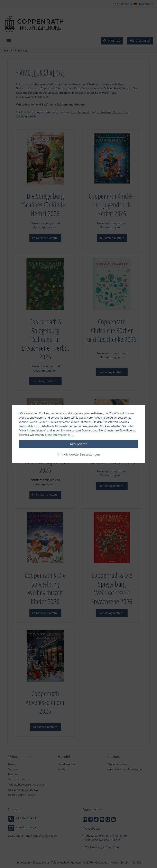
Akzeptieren (78, 444)
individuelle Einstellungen (80, 455)
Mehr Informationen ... (59, 435)
